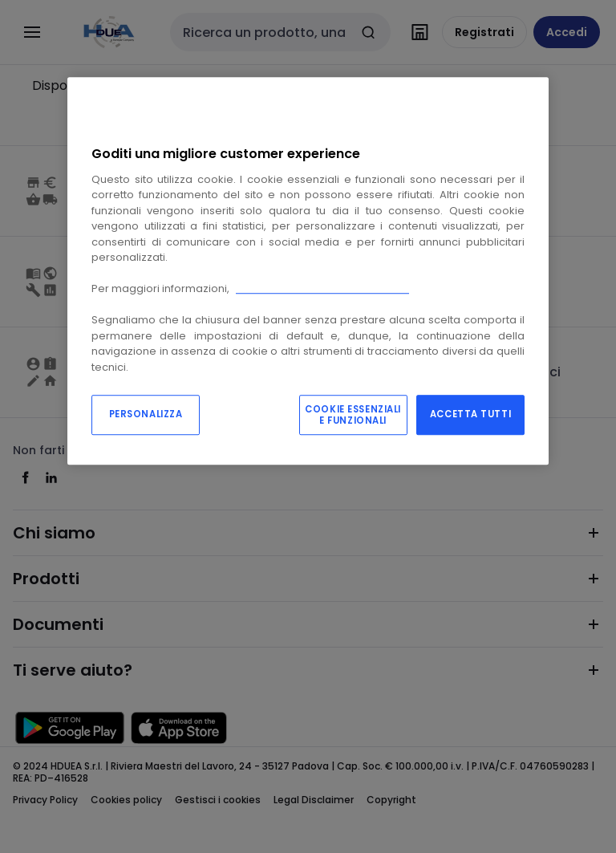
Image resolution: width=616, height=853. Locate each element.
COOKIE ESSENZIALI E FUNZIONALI (353, 416)
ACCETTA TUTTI (470, 415)
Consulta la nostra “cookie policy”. (322, 288)
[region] (308, 272)
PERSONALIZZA (146, 415)
